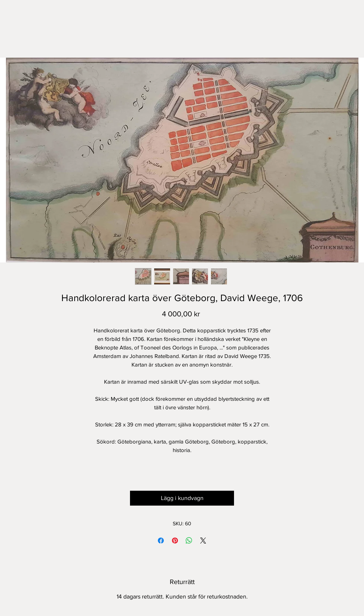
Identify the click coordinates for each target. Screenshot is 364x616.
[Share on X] (203, 541)
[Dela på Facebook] (161, 541)
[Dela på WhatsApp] (189, 541)
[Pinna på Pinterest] (175, 541)
